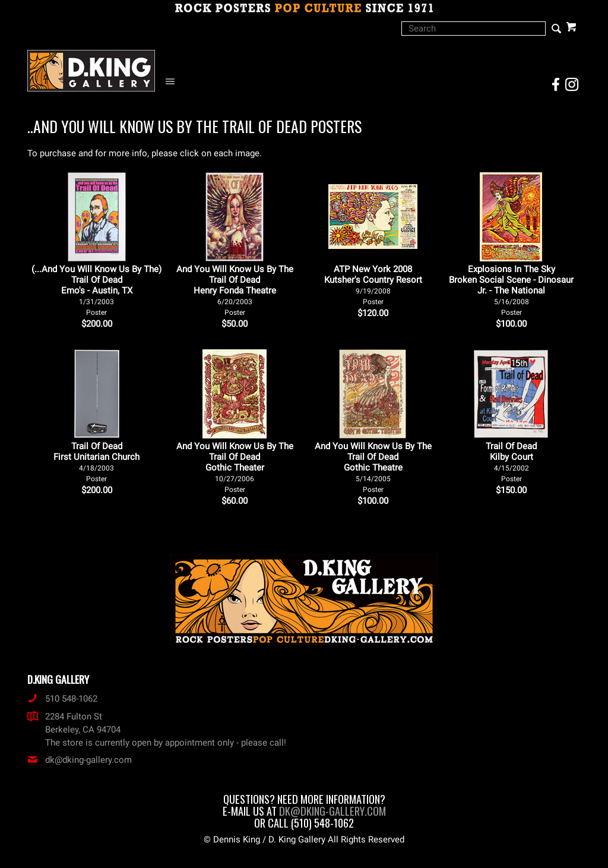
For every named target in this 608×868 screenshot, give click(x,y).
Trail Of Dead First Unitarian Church (96, 462)
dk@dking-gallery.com (80, 760)
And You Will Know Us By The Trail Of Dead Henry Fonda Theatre (235, 290)
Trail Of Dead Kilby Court (511, 462)
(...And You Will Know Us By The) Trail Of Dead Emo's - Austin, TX (96, 290)
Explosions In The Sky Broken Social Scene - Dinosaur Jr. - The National (511, 290)
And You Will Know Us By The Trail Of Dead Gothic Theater (235, 467)
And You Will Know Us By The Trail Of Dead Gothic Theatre (373, 467)
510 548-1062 (62, 699)
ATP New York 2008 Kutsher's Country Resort (373, 285)
